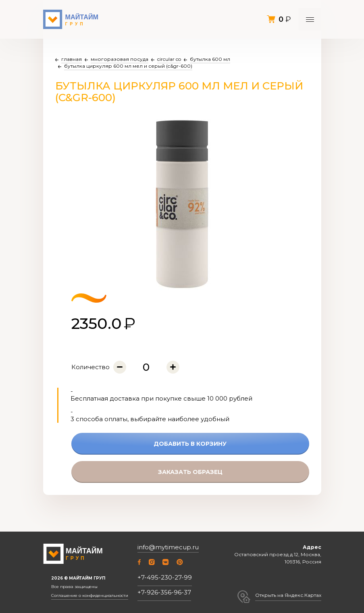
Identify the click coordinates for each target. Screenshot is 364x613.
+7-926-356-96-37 (164, 592)
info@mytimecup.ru (168, 547)
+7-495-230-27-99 (165, 577)
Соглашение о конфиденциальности (90, 596)
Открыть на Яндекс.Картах (288, 595)
